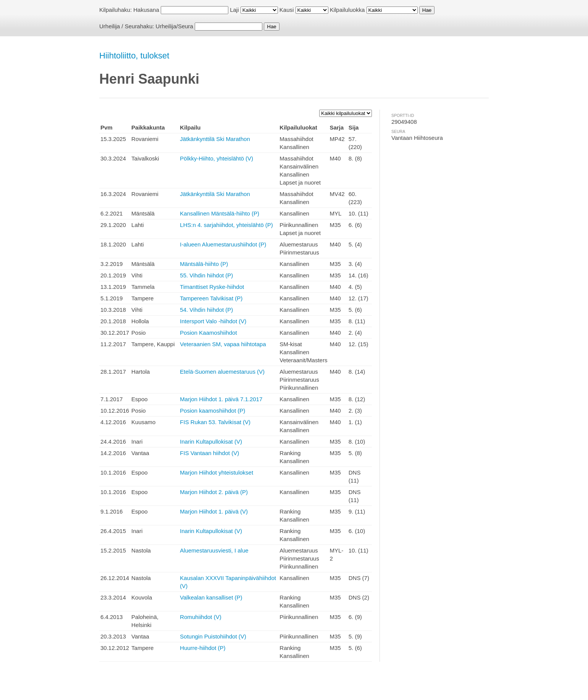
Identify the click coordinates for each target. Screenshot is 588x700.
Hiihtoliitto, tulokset (134, 56)
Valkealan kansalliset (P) (211, 597)
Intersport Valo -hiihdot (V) (213, 321)
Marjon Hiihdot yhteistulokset (216, 472)
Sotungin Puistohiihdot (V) (213, 636)
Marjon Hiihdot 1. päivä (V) (214, 511)
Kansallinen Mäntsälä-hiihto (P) (220, 213)
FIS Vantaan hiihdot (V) (209, 453)
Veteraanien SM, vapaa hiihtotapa (223, 344)
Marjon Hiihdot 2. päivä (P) (214, 492)
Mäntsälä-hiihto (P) (204, 264)
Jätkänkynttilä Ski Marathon (215, 139)
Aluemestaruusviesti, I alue (214, 550)
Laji (234, 10)
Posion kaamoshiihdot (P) (212, 411)
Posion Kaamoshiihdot (208, 333)
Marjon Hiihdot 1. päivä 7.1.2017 (221, 399)
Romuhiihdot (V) (200, 617)
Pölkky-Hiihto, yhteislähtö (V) (216, 158)
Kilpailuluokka (347, 10)
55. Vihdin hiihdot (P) (206, 275)
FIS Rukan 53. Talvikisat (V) (215, 422)
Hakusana (146, 10)
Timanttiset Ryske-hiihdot (212, 287)
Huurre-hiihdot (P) (203, 648)
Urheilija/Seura (174, 26)
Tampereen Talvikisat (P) (211, 298)
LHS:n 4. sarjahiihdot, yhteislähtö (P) (226, 225)
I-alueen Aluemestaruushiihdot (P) (223, 244)
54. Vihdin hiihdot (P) (206, 310)
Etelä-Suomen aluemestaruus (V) (222, 372)
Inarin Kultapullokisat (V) (211, 442)
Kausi (287, 10)
